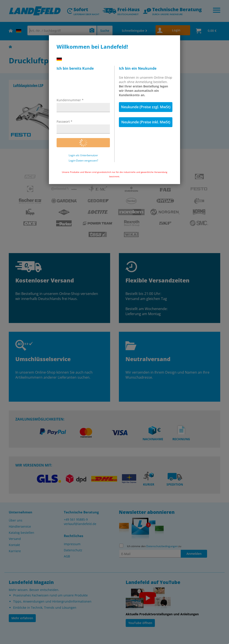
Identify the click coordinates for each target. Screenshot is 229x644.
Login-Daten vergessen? (83, 161)
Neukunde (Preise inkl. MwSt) (146, 122)
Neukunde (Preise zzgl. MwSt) (146, 107)
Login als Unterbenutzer (83, 155)
